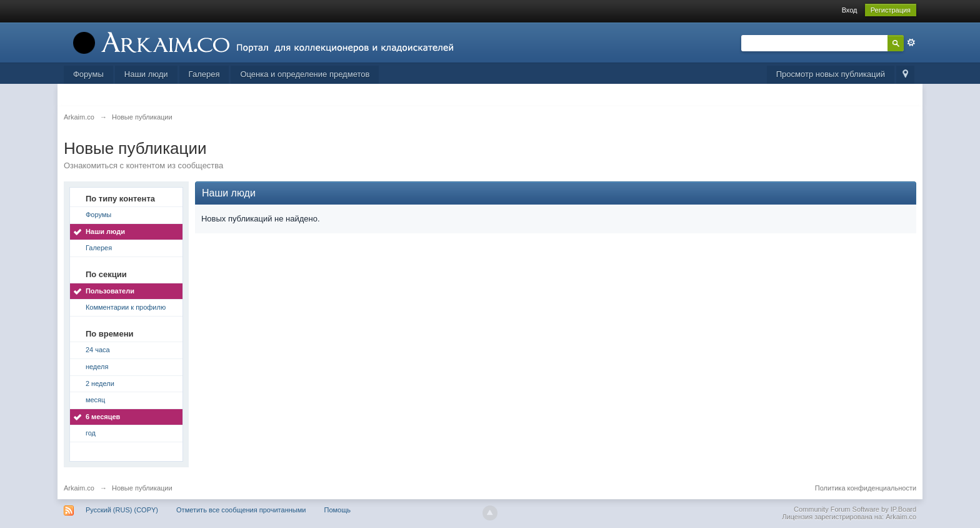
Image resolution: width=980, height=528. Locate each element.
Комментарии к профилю (126, 307)
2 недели (100, 383)
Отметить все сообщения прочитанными (241, 510)
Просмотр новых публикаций (831, 74)
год (91, 433)
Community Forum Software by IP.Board (855, 509)
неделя (97, 367)
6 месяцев (103, 417)
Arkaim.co (79, 488)
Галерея (204, 74)
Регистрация (891, 10)
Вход (850, 10)
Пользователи (110, 291)
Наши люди (146, 74)
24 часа (98, 350)
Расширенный (911, 43)
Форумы (88, 74)
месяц (95, 400)
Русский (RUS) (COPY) (122, 510)
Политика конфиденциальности (866, 488)
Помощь (337, 510)
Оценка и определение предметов (305, 74)
